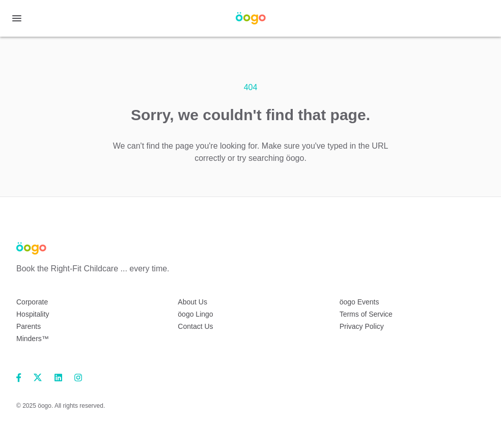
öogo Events (359, 302)
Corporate (32, 302)
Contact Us (195, 326)
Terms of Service (366, 314)
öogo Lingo (195, 314)
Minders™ (33, 339)
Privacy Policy (362, 326)
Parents (29, 326)
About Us (192, 302)
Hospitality (33, 314)
